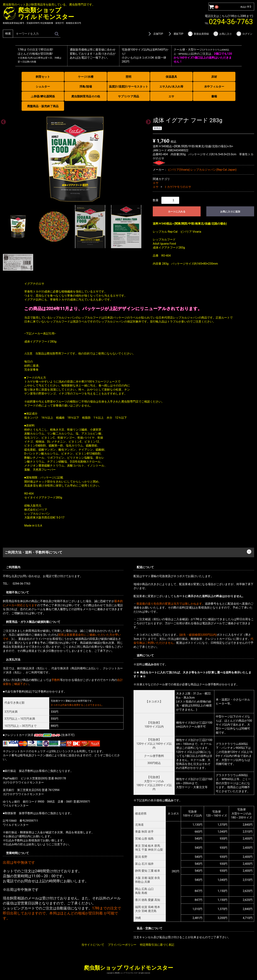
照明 (128, 77)
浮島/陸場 (86, 87)
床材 (214, 77)
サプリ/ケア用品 (128, 96)
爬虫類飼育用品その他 (86, 96)
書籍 (214, 96)
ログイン (244, 34)
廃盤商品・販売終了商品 (43, 106)
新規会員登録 (198, 34)
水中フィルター (214, 87)
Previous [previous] (2, 121)
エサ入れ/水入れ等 (171, 87)
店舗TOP (155, 34)
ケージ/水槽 (86, 77)
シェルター (43, 87)
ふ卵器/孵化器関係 (43, 96)
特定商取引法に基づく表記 (157, 945)
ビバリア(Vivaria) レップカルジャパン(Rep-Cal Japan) (202, 170)
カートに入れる (177, 211)
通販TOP (175, 34)
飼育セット (43, 77)
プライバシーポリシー (122, 945)
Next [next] (147, 121)
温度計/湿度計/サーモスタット (128, 87)
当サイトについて (93, 945)
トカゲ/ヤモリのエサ (178, 187)
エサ (171, 96)
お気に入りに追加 (230, 211)
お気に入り (222, 34)
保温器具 (171, 77)
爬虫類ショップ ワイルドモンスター (128, 968)
